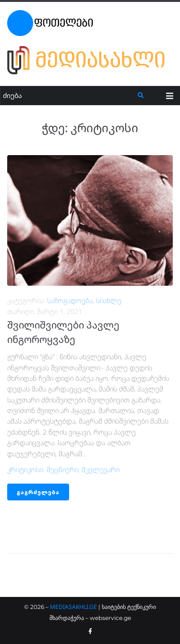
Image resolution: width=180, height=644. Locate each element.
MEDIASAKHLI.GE (73, 607)
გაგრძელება (38, 492)
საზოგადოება (70, 300)
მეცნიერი (62, 469)
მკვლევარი (101, 469)
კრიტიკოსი (25, 469)
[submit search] (141, 96)
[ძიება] (69, 96)
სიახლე (109, 300)
